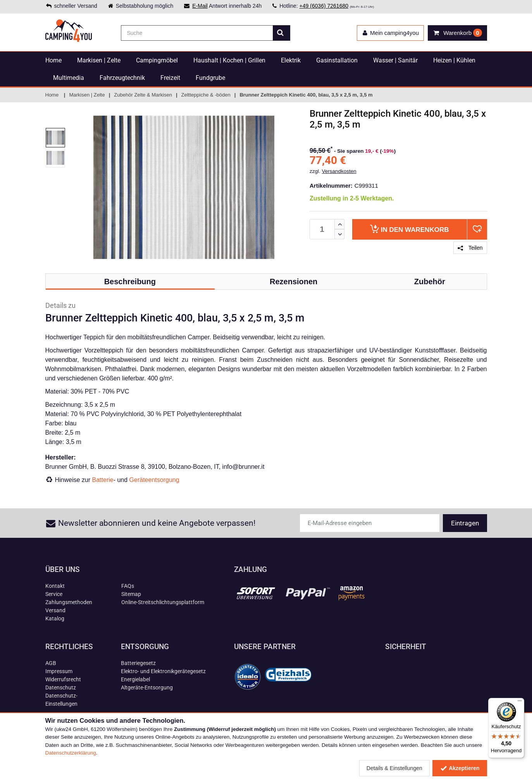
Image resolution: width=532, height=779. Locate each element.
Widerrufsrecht (63, 679)
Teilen (470, 248)
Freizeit (170, 78)
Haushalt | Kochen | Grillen (229, 60)
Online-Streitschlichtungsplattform (163, 602)
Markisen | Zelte (99, 60)
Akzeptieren (460, 768)
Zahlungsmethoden (69, 602)
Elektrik (291, 60)
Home (53, 60)
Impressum (59, 671)
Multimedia (69, 78)
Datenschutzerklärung (71, 753)
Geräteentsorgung (154, 480)
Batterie (103, 480)
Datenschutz (61, 687)
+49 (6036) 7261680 (324, 6)
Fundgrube (210, 78)
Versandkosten (339, 171)
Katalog (55, 618)
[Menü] (520, 703)
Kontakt (55, 586)
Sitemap (131, 594)
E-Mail (200, 6)
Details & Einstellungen (394, 768)
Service (54, 594)
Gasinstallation (337, 60)
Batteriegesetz (138, 663)
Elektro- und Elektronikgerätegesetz (163, 671)
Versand (55, 610)
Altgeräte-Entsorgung (147, 687)
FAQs (128, 586)
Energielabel (135, 679)
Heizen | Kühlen (454, 60)
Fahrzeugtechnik (122, 78)
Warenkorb (409, 229)
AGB (51, 663)
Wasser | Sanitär (395, 60)
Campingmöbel (157, 60)
